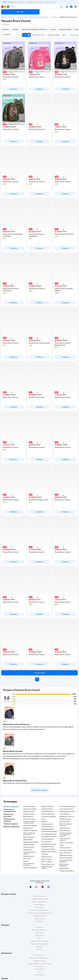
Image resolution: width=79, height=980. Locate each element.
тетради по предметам (30, 831)
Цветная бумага (64, 868)
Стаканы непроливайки (67, 871)
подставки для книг (48, 827)
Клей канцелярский (48, 839)
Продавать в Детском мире (39, 899)
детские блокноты (29, 837)
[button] (20, 12)
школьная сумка (65, 828)
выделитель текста (47, 809)
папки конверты (47, 862)
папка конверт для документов (29, 834)
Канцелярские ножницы (49, 844)
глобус (62, 845)
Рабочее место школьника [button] (9, 815)
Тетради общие (28, 840)
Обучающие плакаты (66, 855)
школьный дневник (29, 806)
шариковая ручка (29, 856)
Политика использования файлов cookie (39, 913)
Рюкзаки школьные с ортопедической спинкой (66, 835)
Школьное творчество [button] (12, 827)
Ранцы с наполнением (66, 843)
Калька (44, 819)
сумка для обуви (65, 822)
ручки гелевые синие (48, 864)
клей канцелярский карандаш (29, 853)
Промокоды (39, 907)
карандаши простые (48, 847)
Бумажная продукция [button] (11, 807)
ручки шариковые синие (49, 834)
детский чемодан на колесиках (66, 825)
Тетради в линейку (29, 814)
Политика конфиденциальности (40, 910)
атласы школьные (65, 848)
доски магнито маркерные (64, 865)
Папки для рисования (66, 809)
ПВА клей (45, 854)
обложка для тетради (30, 809)
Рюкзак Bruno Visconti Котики (16, 724)
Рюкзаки (55, 17)
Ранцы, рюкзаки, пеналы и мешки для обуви (32, 17)
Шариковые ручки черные (47, 867)
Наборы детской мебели (67, 811)
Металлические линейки (49, 852)
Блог (39, 972)
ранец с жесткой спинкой (65, 839)
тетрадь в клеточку (29, 811)
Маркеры (44, 822)
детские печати (46, 859)
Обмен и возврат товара (39, 902)
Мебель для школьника (67, 816)
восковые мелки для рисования (66, 861)
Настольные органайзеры (49, 832)
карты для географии (66, 850)
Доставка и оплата (40, 896)
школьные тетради (29, 819)
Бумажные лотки (47, 857)
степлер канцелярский (49, 816)
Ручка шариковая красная (67, 806)
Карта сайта (39, 921)
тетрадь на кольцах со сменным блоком (30, 822)
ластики (26, 861)
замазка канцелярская (30, 868)
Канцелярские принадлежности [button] (10, 810)
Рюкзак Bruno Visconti (13, 751)
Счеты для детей (46, 842)
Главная (4, 17)
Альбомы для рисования (31, 842)
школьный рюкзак (65, 819)
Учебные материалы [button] (11, 824)
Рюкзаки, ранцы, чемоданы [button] (9, 820)
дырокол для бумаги (48, 806)
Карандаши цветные (48, 829)
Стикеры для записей (48, 849)
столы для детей (65, 814)
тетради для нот (28, 828)
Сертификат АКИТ (39, 916)
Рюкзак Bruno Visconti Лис (15, 781)
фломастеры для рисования (28, 864)
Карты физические (65, 853)
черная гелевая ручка (48, 814)
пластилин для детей (66, 858)
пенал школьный (29, 847)
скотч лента (27, 859)
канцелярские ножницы (49, 837)
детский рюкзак (65, 831)
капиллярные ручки (48, 811)
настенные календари (30, 826)
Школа (11, 17)
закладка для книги (47, 824)
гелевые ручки (28, 850)
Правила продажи (40, 905)
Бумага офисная (28, 816)
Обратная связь (40, 919)
